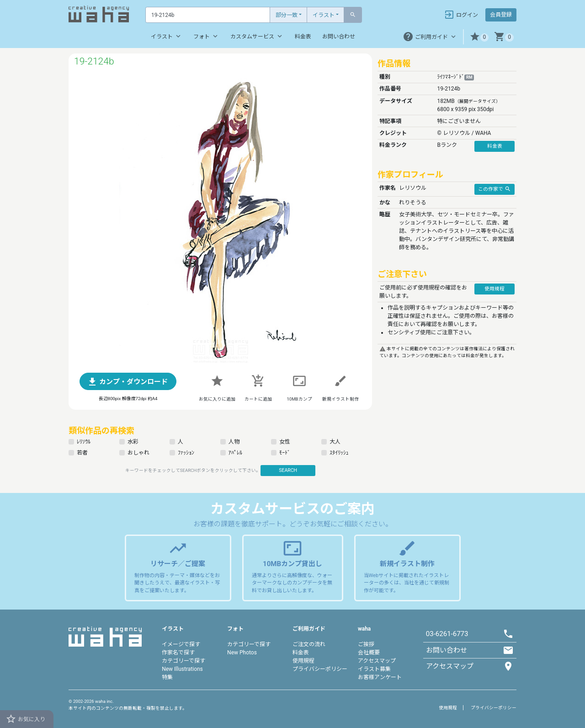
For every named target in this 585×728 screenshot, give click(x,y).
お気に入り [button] (25, 719)
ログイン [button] (461, 15)
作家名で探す (178, 653)
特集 (167, 677)
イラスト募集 (374, 669)
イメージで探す (181, 644)
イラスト (324, 15)
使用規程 (303, 661)
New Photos (242, 653)
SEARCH (288, 470)
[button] (479, 37)
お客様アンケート (380, 677)
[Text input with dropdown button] (208, 15)
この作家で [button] (495, 189)
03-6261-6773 (447, 634)
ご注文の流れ (309, 644)
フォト (206, 36)
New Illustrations (182, 669)
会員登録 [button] (501, 15)
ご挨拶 (366, 644)
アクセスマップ (377, 661)
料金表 (303, 37)
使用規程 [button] (495, 289)
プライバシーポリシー (320, 669)
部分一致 (287, 15)
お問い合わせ (339, 37)
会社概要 (369, 653)
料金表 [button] (495, 146)
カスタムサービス (257, 36)
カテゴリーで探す (183, 661)
